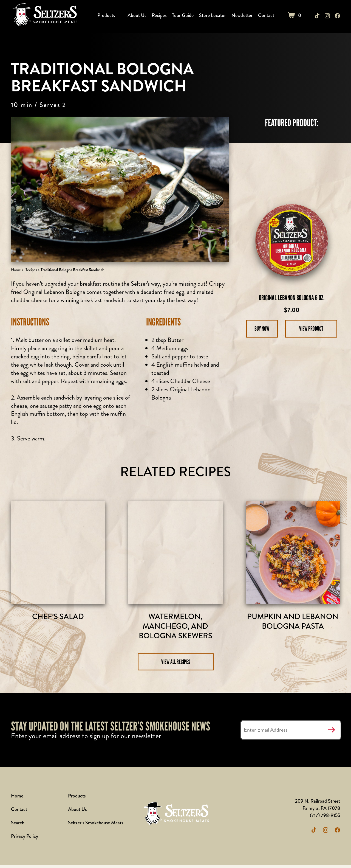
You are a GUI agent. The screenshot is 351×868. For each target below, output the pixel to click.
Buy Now (262, 329)
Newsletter (243, 15)
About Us (138, 15)
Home (16, 270)
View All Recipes (175, 665)
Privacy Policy (25, 839)
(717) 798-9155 (325, 818)
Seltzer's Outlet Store (44, 16)
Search (18, 825)
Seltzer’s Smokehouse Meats (96, 825)
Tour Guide (184, 15)
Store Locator (213, 15)
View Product (311, 329)
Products (107, 15)
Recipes (160, 15)
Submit (332, 733)
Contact (267, 15)
